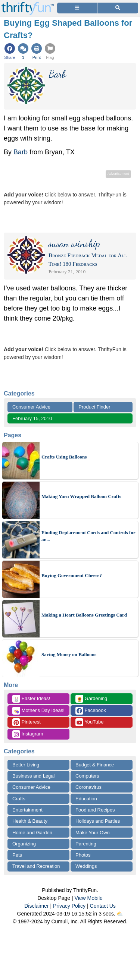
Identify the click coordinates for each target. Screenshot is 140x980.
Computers (87, 776)
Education (86, 799)
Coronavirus (88, 787)
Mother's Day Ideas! (38, 711)
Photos (83, 855)
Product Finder (94, 407)
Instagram (28, 734)
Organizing (24, 844)
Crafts (19, 799)
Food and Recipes (95, 810)
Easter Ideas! (31, 699)
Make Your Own (93, 833)
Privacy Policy (69, 906)
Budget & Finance (95, 765)
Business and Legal (33, 776)
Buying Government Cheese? (72, 575)
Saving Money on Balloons (69, 654)
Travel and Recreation (36, 866)
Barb (21, 152)
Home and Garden (32, 833)
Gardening (91, 699)
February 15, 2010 (32, 418)
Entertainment (27, 810)
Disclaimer (36, 906)
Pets (17, 855)
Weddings (86, 866)
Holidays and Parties (98, 821)
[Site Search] (118, 8)
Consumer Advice (31, 407)
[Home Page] (28, 4)
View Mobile (89, 898)
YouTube (89, 722)
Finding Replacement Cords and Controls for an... (88, 536)
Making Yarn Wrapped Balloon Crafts (81, 496)
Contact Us (103, 906)
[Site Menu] (77, 8)
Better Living (26, 765)
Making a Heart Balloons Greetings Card (84, 615)
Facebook (91, 711)
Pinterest (27, 722)
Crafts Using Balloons (64, 457)
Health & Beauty (30, 821)
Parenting (86, 844)
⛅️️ (120, 914)
